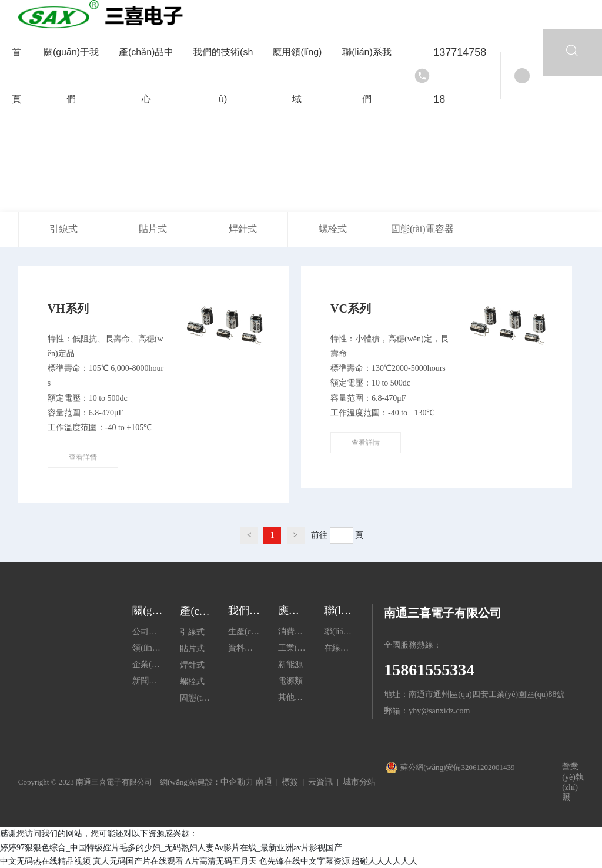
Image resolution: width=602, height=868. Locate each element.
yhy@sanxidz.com (439, 711)
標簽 (290, 782)
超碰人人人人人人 (384, 861)
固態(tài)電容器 (422, 229)
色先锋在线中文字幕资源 (305, 861)
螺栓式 (333, 229)
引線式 (63, 229)
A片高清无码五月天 (221, 861)
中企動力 (237, 782)
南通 (264, 782)
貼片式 (153, 229)
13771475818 (460, 76)
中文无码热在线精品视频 (45, 861)
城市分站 (359, 782)
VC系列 (351, 309)
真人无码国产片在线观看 (138, 861)
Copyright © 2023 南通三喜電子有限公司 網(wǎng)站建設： (119, 782)
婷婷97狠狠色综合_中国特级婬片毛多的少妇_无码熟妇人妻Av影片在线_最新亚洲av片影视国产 (171, 848)
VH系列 (68, 309)
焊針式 (243, 229)
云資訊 (320, 782)
